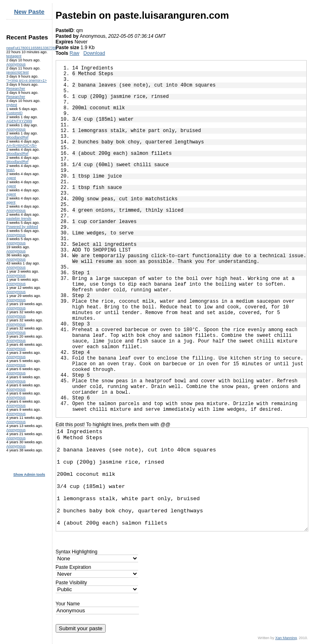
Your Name (68, 604)
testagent (14, 56)
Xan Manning (286, 638)
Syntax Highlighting (77, 552)
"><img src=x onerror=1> (27, 80)
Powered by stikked (22, 227)
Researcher (16, 89)
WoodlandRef (17, 137)
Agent (11, 178)
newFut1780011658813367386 (32, 48)
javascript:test (18, 72)
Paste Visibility (71, 583)
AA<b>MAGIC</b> (22, 145)
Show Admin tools (29, 475)
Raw (74, 53)
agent (11, 202)
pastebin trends (19, 219)
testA (11, 170)
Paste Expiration (73, 567)
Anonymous (16, 64)
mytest (12, 105)
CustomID (15, 113)
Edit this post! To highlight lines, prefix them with (113, 425)
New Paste (29, 12)
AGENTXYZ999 (19, 121)
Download (94, 53)
